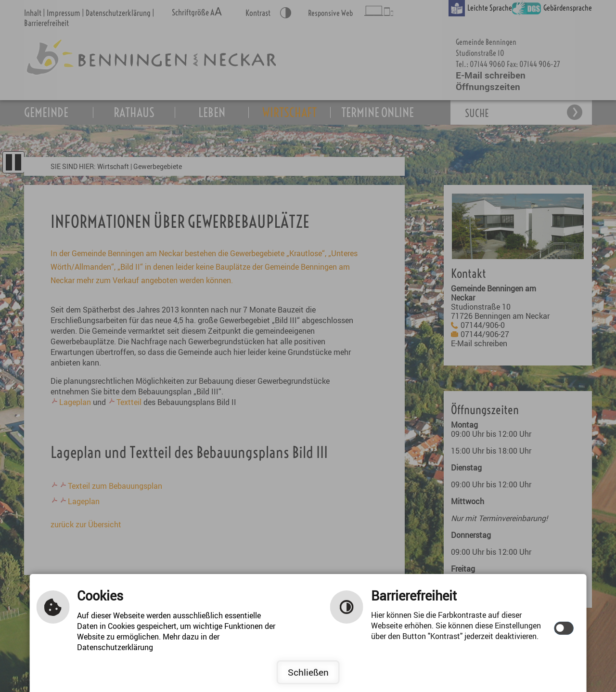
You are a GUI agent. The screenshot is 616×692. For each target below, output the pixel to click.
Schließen (308, 672)
